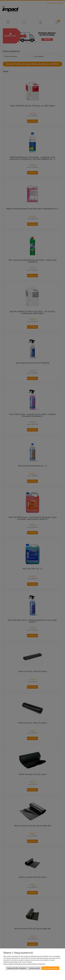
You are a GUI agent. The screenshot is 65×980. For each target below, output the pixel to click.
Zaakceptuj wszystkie (50, 968)
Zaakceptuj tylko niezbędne (17, 968)
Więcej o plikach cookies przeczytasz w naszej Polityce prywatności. (24, 964)
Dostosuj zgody (35, 968)
